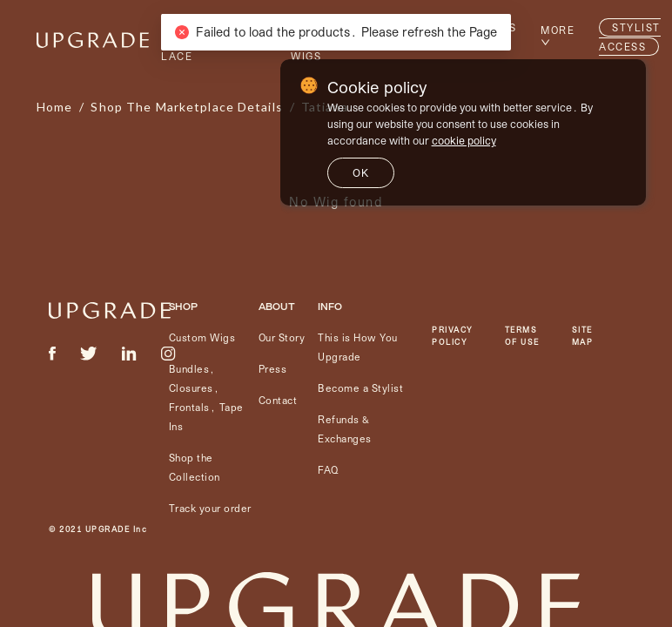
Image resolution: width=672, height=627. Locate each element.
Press (273, 369)
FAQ (328, 470)
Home (54, 107)
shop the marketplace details (186, 107)
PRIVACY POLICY (453, 336)
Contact (278, 400)
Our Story (282, 337)
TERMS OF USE (522, 336)
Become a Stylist (360, 388)
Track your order (210, 508)
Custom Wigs (202, 337)
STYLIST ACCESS (630, 37)
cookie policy (464, 140)
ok (361, 172)
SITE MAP (583, 336)
